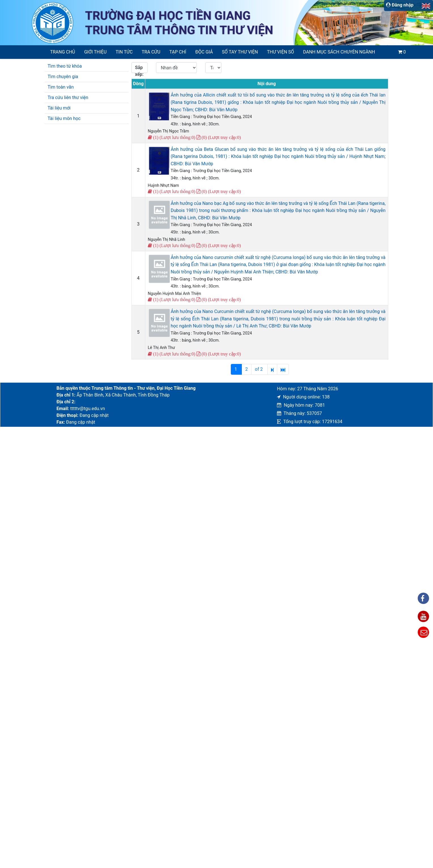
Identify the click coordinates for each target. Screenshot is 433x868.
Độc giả (204, 52)
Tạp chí (178, 52)
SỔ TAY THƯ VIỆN (240, 52)
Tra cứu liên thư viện (68, 97)
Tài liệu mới (59, 108)
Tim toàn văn (61, 87)
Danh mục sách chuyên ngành (339, 52)
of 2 (259, 369)
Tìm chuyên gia (63, 77)
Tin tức (124, 52)
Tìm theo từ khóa (65, 66)
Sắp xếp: (139, 69)
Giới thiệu (95, 52)
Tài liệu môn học (64, 118)
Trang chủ (63, 52)
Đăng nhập (400, 5)
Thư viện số (281, 52)
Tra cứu (151, 52)
